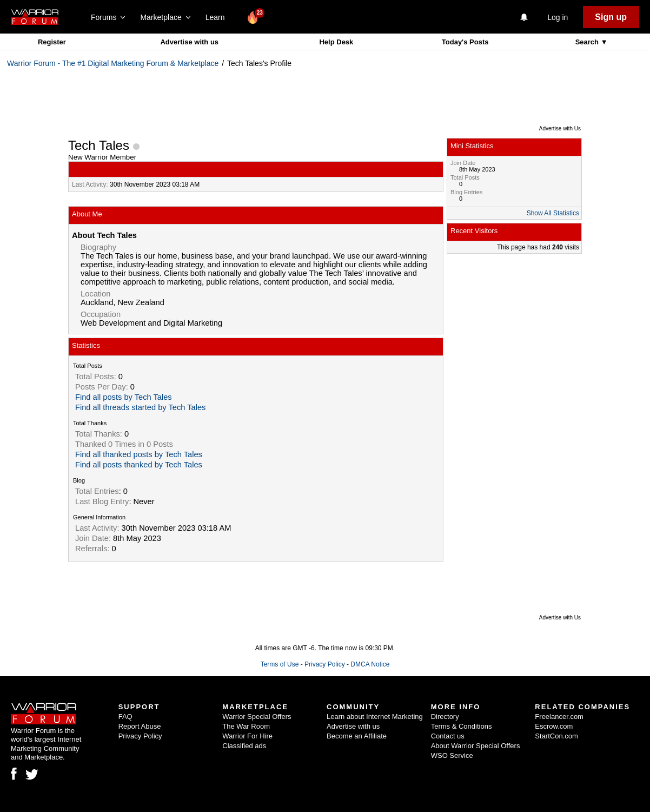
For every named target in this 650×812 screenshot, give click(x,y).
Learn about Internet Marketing (375, 717)
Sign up (611, 17)
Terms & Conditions (462, 726)
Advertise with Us (560, 128)
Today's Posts (465, 42)
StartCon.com (556, 736)
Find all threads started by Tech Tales (140, 407)
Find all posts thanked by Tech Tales (139, 465)
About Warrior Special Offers (476, 746)
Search (588, 42)
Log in (558, 17)
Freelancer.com (559, 717)
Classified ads (244, 746)
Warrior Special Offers (257, 717)
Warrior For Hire (247, 736)
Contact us (448, 736)
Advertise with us (189, 42)
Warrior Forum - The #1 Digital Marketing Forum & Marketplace (113, 63)
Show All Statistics (553, 213)
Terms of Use (280, 664)
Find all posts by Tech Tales (124, 397)
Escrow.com (554, 726)
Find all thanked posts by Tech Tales (139, 454)
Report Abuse (140, 726)
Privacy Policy (325, 664)
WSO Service (452, 755)
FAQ (125, 717)
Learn (218, 17)
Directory (445, 717)
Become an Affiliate (357, 736)
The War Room (246, 726)
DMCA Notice (370, 664)
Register (52, 42)
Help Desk (336, 42)
